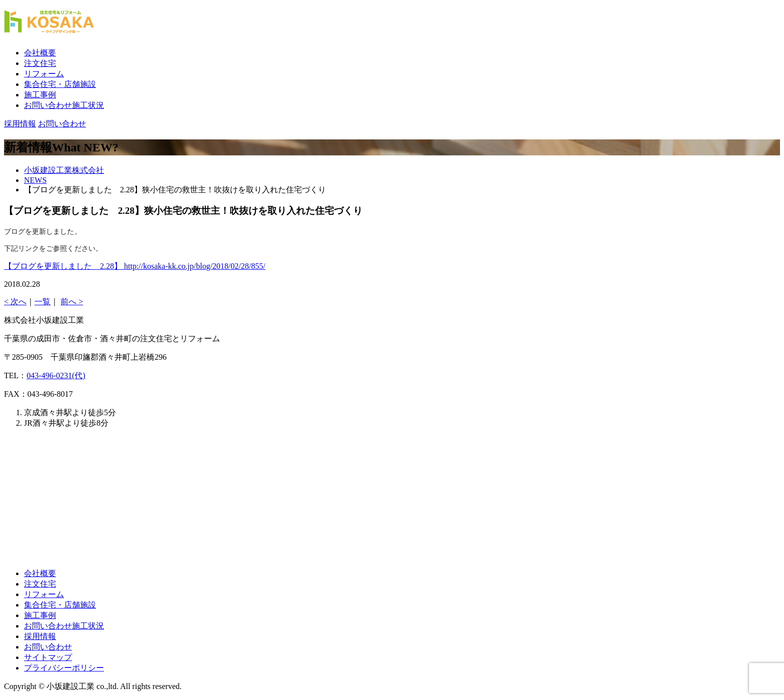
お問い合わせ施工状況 (64, 105)
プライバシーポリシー (64, 668)
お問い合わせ (48, 647)
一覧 (42, 302)
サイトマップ (48, 657)
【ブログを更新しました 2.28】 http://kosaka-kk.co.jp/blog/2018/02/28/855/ (135, 266)
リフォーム (44, 74)
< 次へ (15, 302)
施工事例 (40, 95)
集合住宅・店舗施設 (60, 84)
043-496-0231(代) (56, 375)
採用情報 (40, 636)
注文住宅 (40, 63)
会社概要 (40, 53)
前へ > (72, 302)
